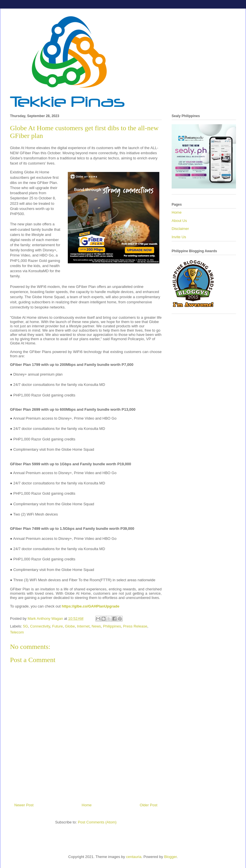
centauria (134, 857)
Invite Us (179, 237)
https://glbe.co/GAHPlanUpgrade (91, 606)
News (96, 626)
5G (26, 626)
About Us (179, 221)
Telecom (17, 632)
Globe (70, 626)
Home (87, 805)
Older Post (149, 805)
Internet (83, 626)
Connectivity (40, 626)
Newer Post (24, 805)
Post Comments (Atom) (97, 822)
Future (57, 626)
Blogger (170, 857)
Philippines (112, 626)
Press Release (135, 626)
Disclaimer (180, 229)
